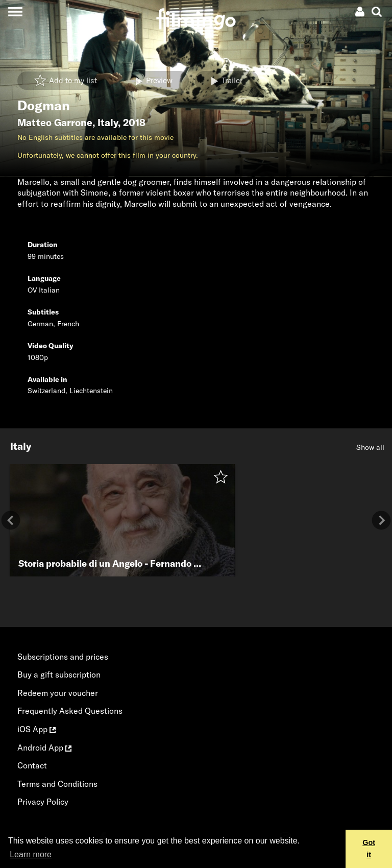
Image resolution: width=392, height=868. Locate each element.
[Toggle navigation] (15, 11)
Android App (44, 748)
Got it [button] (369, 849)
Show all (370, 447)
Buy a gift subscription (59, 674)
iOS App (36, 729)
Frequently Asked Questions (70, 711)
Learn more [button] (31, 854)
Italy (108, 123)
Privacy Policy (43, 802)
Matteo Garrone (55, 123)
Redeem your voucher (58, 693)
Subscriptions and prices (63, 657)
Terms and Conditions (57, 784)
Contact (32, 765)
